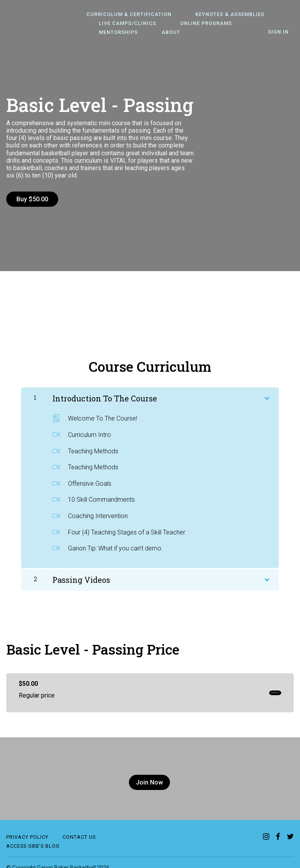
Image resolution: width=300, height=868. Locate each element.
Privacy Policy (27, 827)
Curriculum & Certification (124, 15)
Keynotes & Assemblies (215, 15)
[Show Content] (266, 392)
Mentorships (251, 24)
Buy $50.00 (32, 199)
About (103, 33)
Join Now (147, 777)
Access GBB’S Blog (33, 836)
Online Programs (191, 24)
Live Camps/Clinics (122, 24)
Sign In (283, 32)
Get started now (254, 688)
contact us (79, 827)
